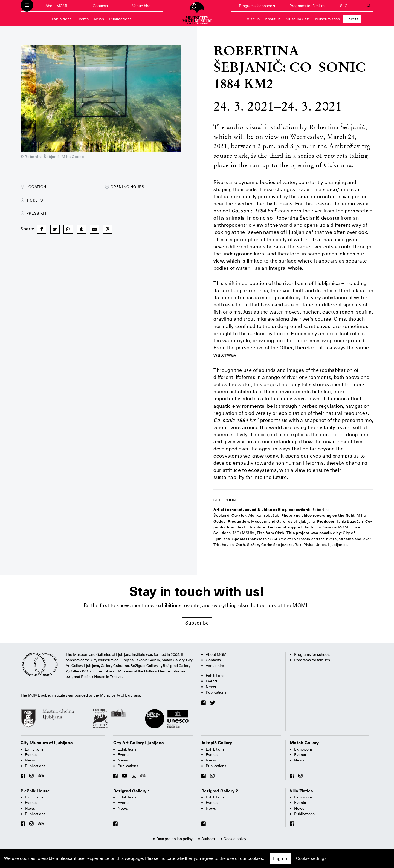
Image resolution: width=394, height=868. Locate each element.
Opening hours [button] (125, 187)
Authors (208, 839)
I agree (280, 859)
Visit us (253, 19)
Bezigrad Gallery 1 (132, 791)
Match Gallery (304, 743)
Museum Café (298, 19)
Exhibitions (62, 19)
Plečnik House (35, 791)
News (99, 19)
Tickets (352, 19)
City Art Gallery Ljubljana (139, 743)
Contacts (100, 6)
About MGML (57, 6)
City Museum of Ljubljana (47, 743)
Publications (120, 19)
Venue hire (141, 6)
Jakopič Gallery (217, 743)
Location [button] (34, 187)
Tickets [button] (32, 200)
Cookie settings (311, 858)
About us (273, 19)
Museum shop (328, 19)
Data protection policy (174, 839)
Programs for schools (257, 6)
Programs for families (307, 6)
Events (83, 19)
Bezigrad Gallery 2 (220, 791)
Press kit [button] (34, 213)
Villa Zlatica (301, 791)
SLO (344, 6)
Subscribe (197, 623)
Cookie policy (235, 839)
